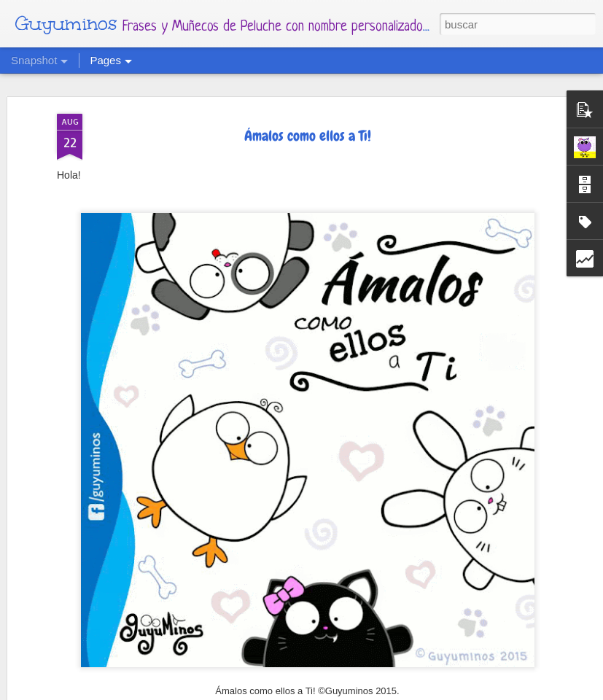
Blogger (391, 691)
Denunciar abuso (445, 691)
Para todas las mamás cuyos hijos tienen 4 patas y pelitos (316, 652)
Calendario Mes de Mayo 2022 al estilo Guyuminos (483, 648)
